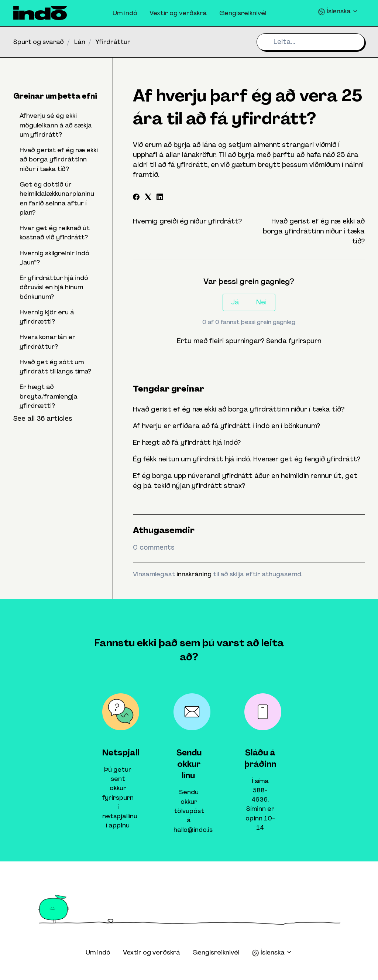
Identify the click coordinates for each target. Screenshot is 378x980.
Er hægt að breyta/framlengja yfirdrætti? (49, 396)
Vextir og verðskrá (178, 13)
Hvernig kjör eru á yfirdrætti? (47, 317)
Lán (80, 42)
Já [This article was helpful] (235, 302)
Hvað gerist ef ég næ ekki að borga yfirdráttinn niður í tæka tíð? (314, 231)
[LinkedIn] (160, 198)
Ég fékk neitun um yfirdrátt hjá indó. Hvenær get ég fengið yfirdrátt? (247, 459)
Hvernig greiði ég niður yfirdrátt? (187, 221)
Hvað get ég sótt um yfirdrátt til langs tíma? (55, 367)
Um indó (125, 13)
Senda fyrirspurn (294, 341)
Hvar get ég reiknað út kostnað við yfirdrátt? (55, 233)
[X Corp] (148, 198)
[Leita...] (311, 42)
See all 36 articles (43, 419)
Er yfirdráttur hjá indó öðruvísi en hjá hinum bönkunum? (54, 287)
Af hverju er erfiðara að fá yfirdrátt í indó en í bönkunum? (226, 426)
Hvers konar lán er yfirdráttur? (47, 342)
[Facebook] (136, 198)
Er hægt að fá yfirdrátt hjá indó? (187, 443)
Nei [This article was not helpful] (261, 302)
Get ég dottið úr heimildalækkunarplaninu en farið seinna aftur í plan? (57, 198)
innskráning (194, 574)
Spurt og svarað (39, 42)
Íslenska (338, 11)
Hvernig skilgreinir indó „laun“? (54, 258)
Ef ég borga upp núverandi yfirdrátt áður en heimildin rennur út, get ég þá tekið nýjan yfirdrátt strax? (245, 481)
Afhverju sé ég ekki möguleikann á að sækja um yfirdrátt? (56, 125)
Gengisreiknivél (243, 13)
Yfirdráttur (113, 42)
